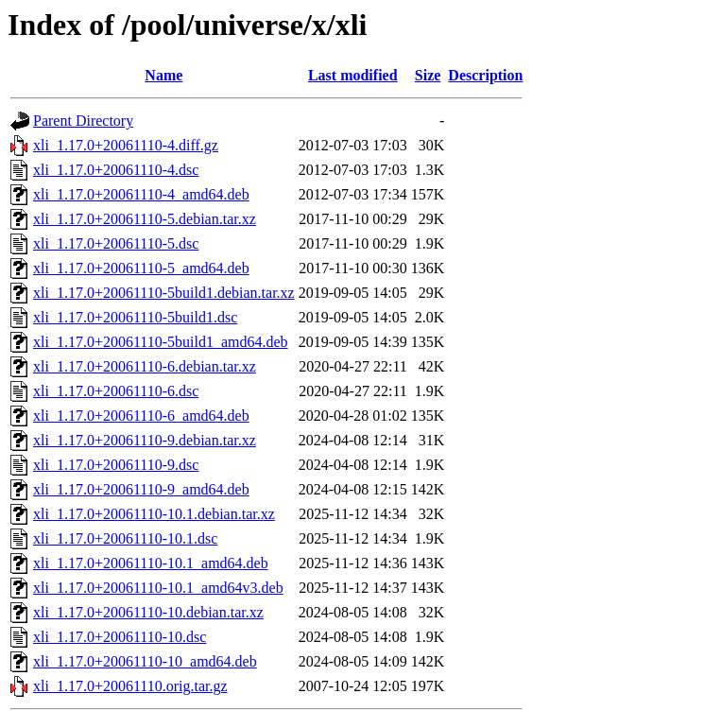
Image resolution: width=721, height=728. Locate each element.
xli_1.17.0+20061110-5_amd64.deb (141, 268)
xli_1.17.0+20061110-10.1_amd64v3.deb (158, 588)
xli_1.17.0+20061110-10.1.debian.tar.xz (154, 514)
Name (163, 75)
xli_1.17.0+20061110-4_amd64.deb (141, 194)
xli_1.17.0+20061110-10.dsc (120, 637)
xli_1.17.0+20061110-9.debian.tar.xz (145, 440)
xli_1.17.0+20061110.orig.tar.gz (130, 686)
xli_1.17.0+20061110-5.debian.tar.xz (145, 219)
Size (428, 75)
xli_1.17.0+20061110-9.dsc (116, 465)
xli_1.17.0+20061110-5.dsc (116, 243)
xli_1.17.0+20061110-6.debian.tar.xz (145, 366)
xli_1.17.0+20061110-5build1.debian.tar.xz (164, 293)
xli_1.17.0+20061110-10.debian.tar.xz (148, 612)
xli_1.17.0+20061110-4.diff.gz (126, 145)
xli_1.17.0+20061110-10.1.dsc (125, 538)
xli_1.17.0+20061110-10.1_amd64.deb (151, 563)
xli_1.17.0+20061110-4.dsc (116, 170)
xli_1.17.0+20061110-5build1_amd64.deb (161, 342)
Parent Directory (83, 121)
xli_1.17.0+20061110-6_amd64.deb (141, 416)
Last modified (353, 75)
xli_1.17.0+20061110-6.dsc (116, 391)
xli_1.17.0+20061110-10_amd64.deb (145, 661)
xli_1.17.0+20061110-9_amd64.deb (141, 489)
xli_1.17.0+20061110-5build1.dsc (135, 317)
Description (485, 75)
